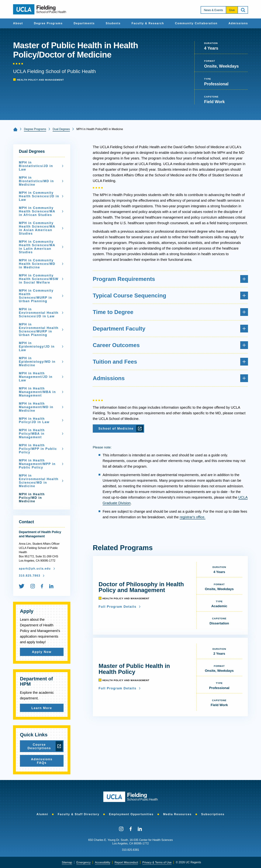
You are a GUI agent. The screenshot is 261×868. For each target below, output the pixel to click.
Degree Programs (48, 23)
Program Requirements (170, 279)
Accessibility (103, 862)
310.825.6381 (131, 850)
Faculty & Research (148, 23)
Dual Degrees (61, 129)
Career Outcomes (170, 345)
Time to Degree (170, 312)
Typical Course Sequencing (170, 295)
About (18, 23)
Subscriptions (213, 814)
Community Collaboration (196, 23)
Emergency (84, 862)
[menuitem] (18, 23)
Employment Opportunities (131, 814)
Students (113, 23)
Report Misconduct (126, 862)
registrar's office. (193, 517)
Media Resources (177, 814)
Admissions (238, 23)
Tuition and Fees (170, 362)
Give (232, 10)
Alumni (42, 814)
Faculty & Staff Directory (79, 814)
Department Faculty (170, 329)
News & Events (213, 10)
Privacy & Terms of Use (157, 862)
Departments (84, 23)
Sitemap (67, 862)
